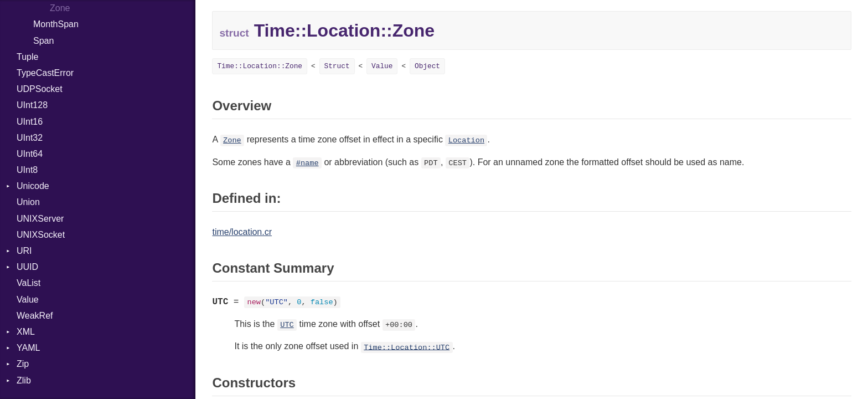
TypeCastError (45, 73)
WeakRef (35, 316)
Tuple (27, 57)
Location (466, 140)
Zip (23, 364)
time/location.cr (242, 232)
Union (28, 202)
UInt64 (30, 154)
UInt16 (30, 122)
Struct (337, 66)
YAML (28, 348)
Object (427, 66)
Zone (60, 8)
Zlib (24, 380)
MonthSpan (56, 24)
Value (28, 300)
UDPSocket (40, 89)
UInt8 (27, 170)
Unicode (33, 186)
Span (43, 41)
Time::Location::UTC (407, 347)
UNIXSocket (41, 235)
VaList (29, 283)
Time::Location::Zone (260, 66)
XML (26, 332)
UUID (27, 267)
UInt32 (30, 138)
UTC (287, 325)
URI (24, 251)
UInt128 (32, 105)
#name (308, 163)
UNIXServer (40, 219)
